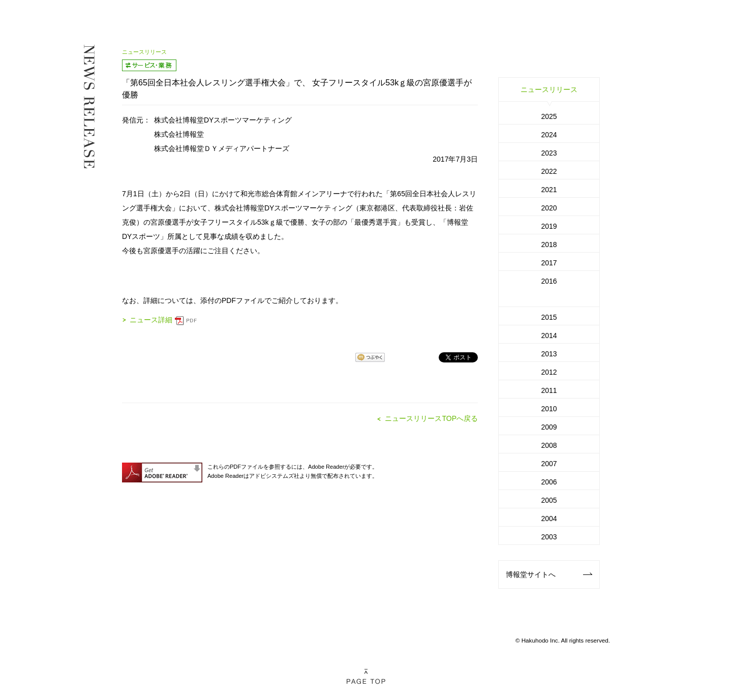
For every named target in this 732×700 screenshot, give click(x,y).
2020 (549, 208)
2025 (549, 116)
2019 (549, 226)
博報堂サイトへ (549, 574)
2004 (549, 519)
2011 (549, 390)
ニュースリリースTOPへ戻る (431, 418)
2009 (549, 427)
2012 (549, 372)
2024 (549, 135)
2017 (549, 263)
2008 (549, 445)
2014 (549, 336)
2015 (549, 317)
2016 (549, 281)
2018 (549, 245)
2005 (549, 500)
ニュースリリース (549, 89)
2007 (549, 464)
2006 (549, 482)
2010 (549, 409)
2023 (549, 153)
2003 (549, 537)
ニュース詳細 (163, 320)
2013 (549, 354)
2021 (549, 190)
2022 (549, 171)
